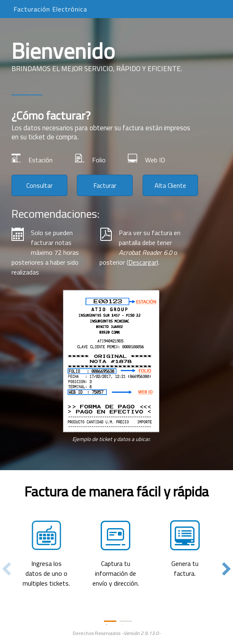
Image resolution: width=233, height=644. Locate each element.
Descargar (142, 262)
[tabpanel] (116, 535)
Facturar (105, 185)
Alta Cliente (170, 185)
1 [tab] (110, 621)
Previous (6, 569)
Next (227, 569)
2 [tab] (126, 621)
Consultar (39, 185)
